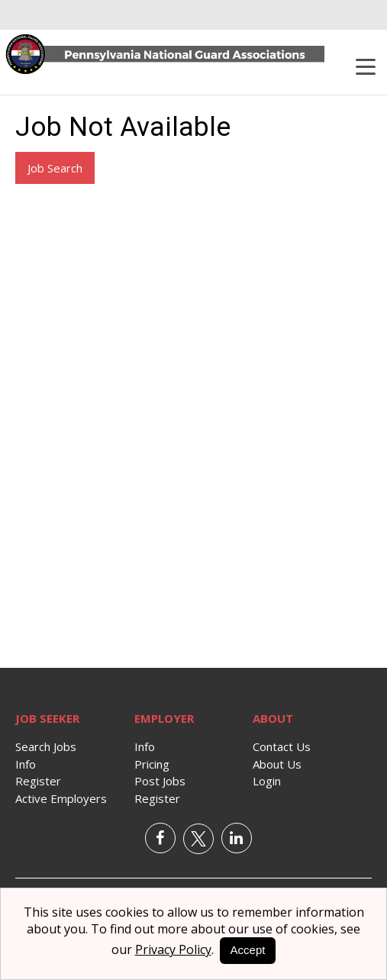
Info (26, 764)
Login (267, 781)
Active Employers (61, 798)
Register (38, 781)
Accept (248, 950)
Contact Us (282, 746)
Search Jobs (46, 746)
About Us (277, 764)
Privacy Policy (173, 949)
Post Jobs (160, 781)
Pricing (152, 764)
